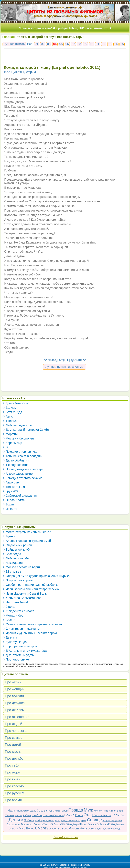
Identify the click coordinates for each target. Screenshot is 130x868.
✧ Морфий (10, 434)
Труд (46, 824)
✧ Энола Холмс (13, 500)
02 (43, 44)
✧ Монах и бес (13, 616)
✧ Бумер (9, 536)
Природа (58, 815)
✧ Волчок (9, 408)
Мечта (111, 824)
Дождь (64, 821)
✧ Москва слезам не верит (21, 567)
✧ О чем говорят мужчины (21, 629)
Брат (57, 824)
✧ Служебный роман (17, 545)
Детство (120, 824)
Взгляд (48, 811)
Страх (113, 811)
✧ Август (9, 416)
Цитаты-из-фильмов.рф (65, 7)
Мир (22, 828)
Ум (70, 820)
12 (104, 44)
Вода (120, 811)
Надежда (116, 829)
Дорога (98, 815)
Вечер (30, 829)
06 (67, 44)
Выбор (39, 820)
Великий (92, 829)
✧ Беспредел (12, 554)
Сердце (94, 820)
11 (98, 44)
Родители (49, 820)
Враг (58, 820)
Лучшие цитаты (14, 44)
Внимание (27, 824)
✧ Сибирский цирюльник (20, 496)
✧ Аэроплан (11, 482)
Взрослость (14, 824)
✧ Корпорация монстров (20, 646)
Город (79, 815)
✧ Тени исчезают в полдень (22, 456)
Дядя (100, 829)
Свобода (37, 815)
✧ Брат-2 (9, 620)
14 (116, 44)
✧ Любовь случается (17, 425)
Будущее (117, 820)
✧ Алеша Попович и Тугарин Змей (27, 541)
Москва (56, 811)
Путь (106, 811)
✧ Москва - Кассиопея (18, 438)
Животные (55, 829)
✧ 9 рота (9, 607)
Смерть (42, 828)
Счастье (48, 815)
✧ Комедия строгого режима (22, 478)
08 (79, 44)
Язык (19, 811)
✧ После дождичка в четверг (23, 469)
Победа (29, 820)
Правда (76, 810)
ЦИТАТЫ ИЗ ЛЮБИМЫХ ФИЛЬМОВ (65, 12)
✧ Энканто (10, 509)
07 (73, 44)
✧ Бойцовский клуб (16, 550)
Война (69, 815)
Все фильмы (53, 865)
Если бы (118, 815)
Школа (83, 824)
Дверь (76, 824)
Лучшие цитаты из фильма (64, 367)
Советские (64, 865)
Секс (40, 811)
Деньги (16, 820)
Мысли (76, 820)
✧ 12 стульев (12, 572)
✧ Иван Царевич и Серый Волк (24, 594)
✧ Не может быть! (15, 602)
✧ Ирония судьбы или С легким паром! (30, 633)
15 (122, 44)
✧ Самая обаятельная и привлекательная (32, 624)
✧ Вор (7, 447)
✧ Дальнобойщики (15, 460)
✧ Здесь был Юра (15, 403)
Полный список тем (66, 837)
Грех (84, 820)
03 (49, 44)
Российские (75, 865)
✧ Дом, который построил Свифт (26, 430)
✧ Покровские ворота (18, 580)
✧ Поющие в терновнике (20, 452)
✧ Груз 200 (10, 491)
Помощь (92, 824)
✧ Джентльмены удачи (18, 655)
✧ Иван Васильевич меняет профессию (31, 589)
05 (61, 44)
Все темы (86, 865)
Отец (88, 815)
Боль (65, 829)
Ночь (83, 828)
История (98, 811)
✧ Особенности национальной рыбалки (30, 585)
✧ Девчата (10, 638)
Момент (74, 829)
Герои (64, 811)
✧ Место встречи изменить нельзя (27, 532)
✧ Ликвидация (13, 563)
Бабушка (101, 824)
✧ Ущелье (10, 421)
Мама (11, 811)
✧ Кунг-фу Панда (15, 642)
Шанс (33, 811)
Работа (27, 815)
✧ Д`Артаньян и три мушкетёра (25, 651)
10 (92, 44)
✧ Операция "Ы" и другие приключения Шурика (36, 576)
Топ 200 (43, 865)
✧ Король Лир (12, 443)
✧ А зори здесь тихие (18, 474)
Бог (51, 824)
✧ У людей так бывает (18, 611)
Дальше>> (78, 360)
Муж (88, 810)
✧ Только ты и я (14, 487)
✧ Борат (8, 504)
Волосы (38, 824)
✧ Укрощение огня (15, 465)
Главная (9, 37)
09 (85, 44)
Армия (26, 811)
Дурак (106, 829)
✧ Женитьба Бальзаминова (22, 598)
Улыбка (14, 829)
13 (110, 44)
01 (37, 44)
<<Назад (50, 360)
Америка (66, 824)
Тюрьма (10, 815)
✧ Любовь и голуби (16, 558)
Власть (107, 815)
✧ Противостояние (16, 659)
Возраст (107, 821)
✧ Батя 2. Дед (12, 412)
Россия (19, 815)
